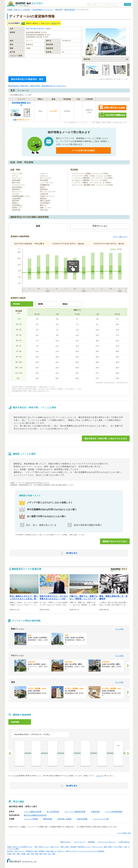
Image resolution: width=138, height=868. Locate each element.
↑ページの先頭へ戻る (124, 833)
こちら (99, 776)
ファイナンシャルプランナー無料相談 (92, 851)
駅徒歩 (65, 304)
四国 (41, 854)
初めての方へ (66, 842)
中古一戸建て (118, 847)
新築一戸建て (108, 847)
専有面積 (16, 304)
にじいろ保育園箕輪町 (114, 812)
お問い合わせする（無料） (112, 108)
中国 (45, 854)
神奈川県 (59, 10)
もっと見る (120, 629)
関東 (18, 854)
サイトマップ (80, 842)
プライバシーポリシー (107, 842)
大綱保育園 (95, 812)
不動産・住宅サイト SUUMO (19, 10)
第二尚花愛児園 (53, 812)
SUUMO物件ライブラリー (43, 10)
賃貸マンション (44, 847)
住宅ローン (61, 851)
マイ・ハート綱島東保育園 (75, 812)
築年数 (40, 304)
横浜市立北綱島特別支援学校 (35, 815)
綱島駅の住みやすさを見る (115, 541)
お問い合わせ (124, 842)
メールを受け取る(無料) (83, 150)
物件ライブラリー (72, 851)
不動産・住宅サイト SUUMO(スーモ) (20, 847)
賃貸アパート (55, 847)
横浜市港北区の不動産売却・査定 (27, 79)
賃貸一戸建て (65, 847)
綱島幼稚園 (48, 819)
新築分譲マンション (84, 847)
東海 (32, 854)
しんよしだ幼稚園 (31, 819)
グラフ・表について (120, 237)
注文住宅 (10, 851)
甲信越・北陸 (25, 854)
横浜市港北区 (70, 10)
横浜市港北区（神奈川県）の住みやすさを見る (106, 439)
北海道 (9, 854)
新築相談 (42, 851)
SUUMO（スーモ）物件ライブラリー (25, 4)
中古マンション (97, 847)
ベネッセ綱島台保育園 (33, 812)
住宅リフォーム (19, 851)
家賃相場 (73, 847)
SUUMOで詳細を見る (112, 115)
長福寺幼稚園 (82, 819)
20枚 (15, 120)
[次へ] (128, 666)
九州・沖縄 (51, 854)
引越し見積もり (51, 851)
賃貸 (53, 23)
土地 (125, 847)
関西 (37, 854)
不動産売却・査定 (32, 851)
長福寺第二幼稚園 (64, 819)
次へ (128, 754)
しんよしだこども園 (101, 819)
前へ (10, 754)
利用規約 (92, 842)
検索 (129, 4)
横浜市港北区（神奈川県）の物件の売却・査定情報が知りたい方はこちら (37, 86)
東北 (14, 854)
